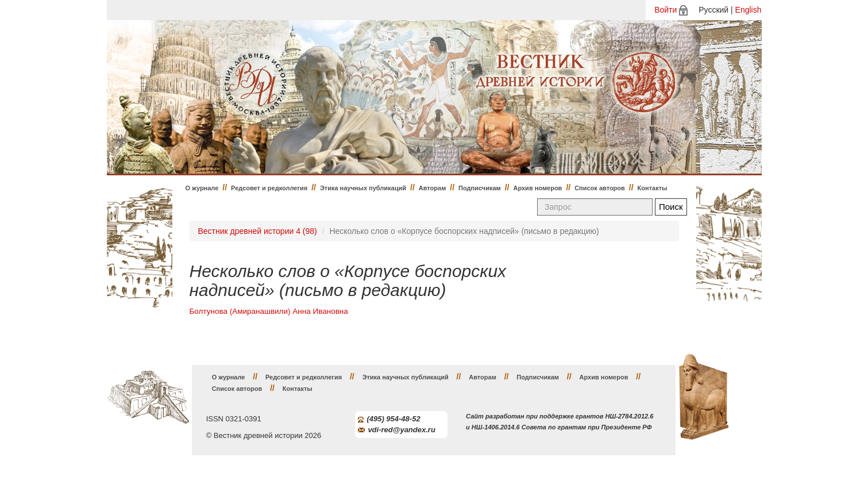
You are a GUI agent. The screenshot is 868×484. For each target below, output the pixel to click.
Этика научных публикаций (363, 188)
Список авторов (600, 188)
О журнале (202, 188)
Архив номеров (537, 188)
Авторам (433, 188)
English (749, 10)
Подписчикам (480, 188)
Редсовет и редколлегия (269, 188)
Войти (666, 10)
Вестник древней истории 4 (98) (258, 231)
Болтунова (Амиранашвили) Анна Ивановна (269, 311)
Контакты (653, 188)
